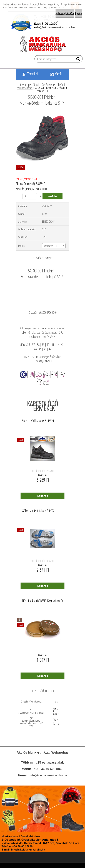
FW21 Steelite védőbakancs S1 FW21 (31, 711)
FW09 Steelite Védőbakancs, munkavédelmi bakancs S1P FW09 (31, 722)
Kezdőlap (25, 85)
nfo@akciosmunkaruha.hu (49, 775)
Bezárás (79, 14)
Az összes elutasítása (65, 14)
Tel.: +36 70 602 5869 (48, 769)
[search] (78, 60)
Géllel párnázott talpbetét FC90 (38, 511)
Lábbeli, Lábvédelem (43, 85)
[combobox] (54, 246)
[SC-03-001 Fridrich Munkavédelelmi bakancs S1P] (42, 113)
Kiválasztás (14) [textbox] (51, 246)
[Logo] (44, 44)
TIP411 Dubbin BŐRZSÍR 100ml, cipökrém (43, 601)
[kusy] (30, 196)
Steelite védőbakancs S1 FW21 (38, 421)
